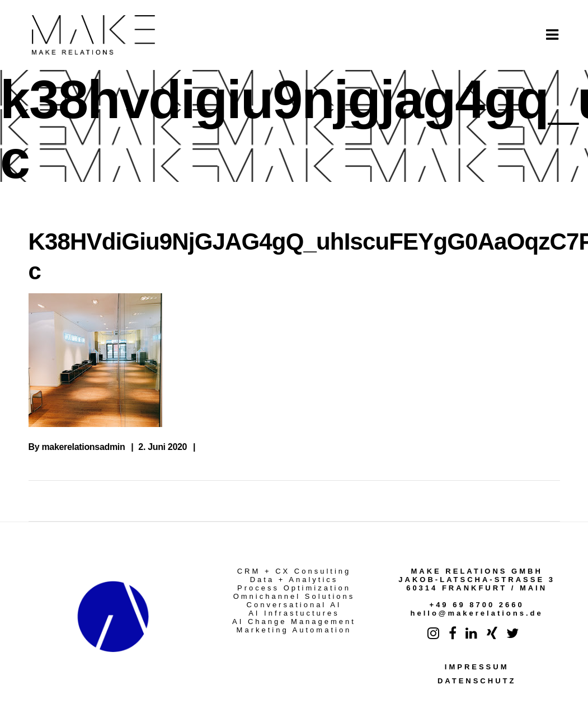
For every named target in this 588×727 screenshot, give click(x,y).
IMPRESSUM (477, 667)
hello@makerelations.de (477, 613)
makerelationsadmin (83, 447)
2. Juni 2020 (163, 447)
